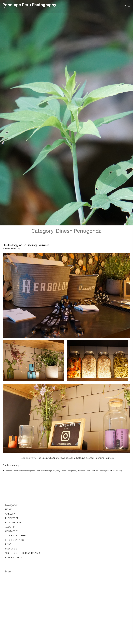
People (63, 471)
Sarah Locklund (92, 471)
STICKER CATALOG (15, 540)
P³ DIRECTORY (13, 518)
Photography (72, 471)
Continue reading (12, 465)
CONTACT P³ (12, 531)
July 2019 (56, 471)
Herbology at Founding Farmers (26, 245)
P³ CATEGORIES (13, 523)
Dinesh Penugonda (28, 471)
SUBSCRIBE (11, 549)
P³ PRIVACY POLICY (15, 557)
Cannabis (8, 471)
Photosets (81, 471)
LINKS (8, 544)
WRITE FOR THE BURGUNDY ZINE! (22, 553)
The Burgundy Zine (47, 458)
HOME (8, 509)
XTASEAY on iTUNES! (16, 536)
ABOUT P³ (10, 527)
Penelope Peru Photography (29, 5)
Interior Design (46, 471)
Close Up (16, 471)
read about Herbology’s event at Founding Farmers (87, 458)
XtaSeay (119, 471)
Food (38, 471)
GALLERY (10, 514)
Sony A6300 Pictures (107, 471)
